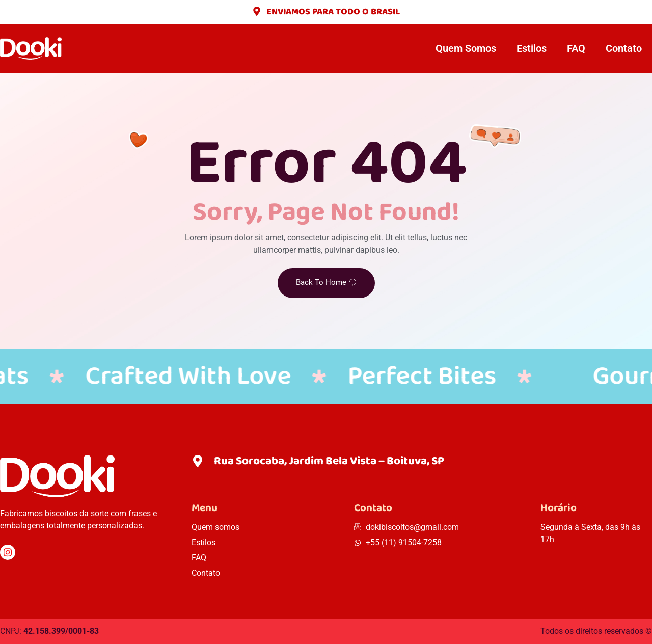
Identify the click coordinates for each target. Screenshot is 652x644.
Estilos (532, 48)
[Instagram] (8, 552)
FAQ (576, 48)
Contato (624, 48)
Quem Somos (466, 48)
